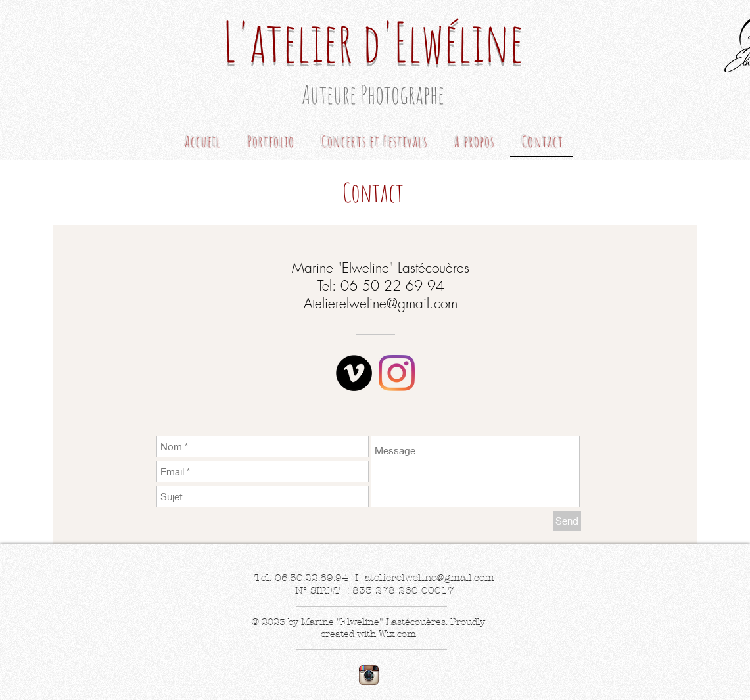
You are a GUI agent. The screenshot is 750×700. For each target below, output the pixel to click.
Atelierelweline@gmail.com (381, 303)
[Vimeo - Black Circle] (354, 373)
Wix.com (397, 634)
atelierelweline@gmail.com (430, 578)
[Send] (567, 521)
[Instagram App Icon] (369, 675)
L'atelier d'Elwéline (373, 41)
